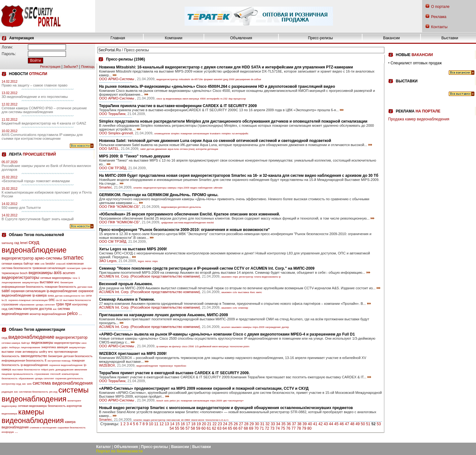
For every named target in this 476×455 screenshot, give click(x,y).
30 (257, 424)
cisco (159, 99)
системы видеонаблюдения (45, 394)
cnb (43, 264)
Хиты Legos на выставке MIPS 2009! (133, 249)
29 (252, 424)
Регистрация (50, 67)
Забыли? (71, 67)
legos (141, 261)
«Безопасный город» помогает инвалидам (36, 181)
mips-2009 (183, 188)
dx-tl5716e (197, 79)
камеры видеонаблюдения (33, 416)
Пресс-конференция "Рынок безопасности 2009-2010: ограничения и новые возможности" (184, 230)
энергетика (49, 347)
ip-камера (39, 295)
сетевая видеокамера (33, 406)
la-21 (4, 300)
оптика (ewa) (187, 149)
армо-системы (49, 258)
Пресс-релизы (320, 38)
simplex (175, 134)
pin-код (53, 392)
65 (230, 428)
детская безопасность (78, 356)
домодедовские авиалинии (71, 370)
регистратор (246, 277)
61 (209, 428)
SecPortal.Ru (110, 50)
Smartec (105, 187)
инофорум (8, 432)
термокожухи (10, 273)
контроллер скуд (11, 384)
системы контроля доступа (30, 309)
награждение (273, 327)
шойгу (43, 352)
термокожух (166, 366)
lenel (24, 243)
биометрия (67, 282)
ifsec (252, 292)
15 (177, 424)
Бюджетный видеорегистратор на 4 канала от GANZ (44, 123)
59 (198, 428)
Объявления (241, 38)
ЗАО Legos (108, 261)
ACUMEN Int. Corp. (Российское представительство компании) (150, 276)
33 (273, 424)
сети (89, 296)
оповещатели (162, 134)
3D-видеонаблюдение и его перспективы (35, 97)
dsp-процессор (237, 99)
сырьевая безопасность (71, 428)
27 (241, 424)
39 (305, 424)
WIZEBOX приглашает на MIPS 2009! (133, 354)
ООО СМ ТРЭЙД (113, 168)
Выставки (450, 38)
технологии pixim (240, 346)
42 (320, 424)
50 (363, 424)
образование (27, 305)
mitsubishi (185, 79)
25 (230, 424)
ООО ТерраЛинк (112, 114)
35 (283, 424)
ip (280, 277)
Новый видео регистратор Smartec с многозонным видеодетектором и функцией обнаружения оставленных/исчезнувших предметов (226, 408)
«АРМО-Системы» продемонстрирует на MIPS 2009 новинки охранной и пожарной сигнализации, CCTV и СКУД (204, 388)
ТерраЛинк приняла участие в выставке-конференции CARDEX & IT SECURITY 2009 (178, 106)
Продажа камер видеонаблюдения (419, 119)
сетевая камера (12, 264)
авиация (62, 347)
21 (209, 424)
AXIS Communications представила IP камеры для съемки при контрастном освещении (42, 137)
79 (304, 428)
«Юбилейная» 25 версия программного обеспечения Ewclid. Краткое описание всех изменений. (189, 214)
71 (262, 428)
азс (55, 309)
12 (162, 424)
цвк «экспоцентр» (233, 401)
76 (288, 428)
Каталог (104, 447)
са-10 (59, 300)
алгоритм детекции (207, 149)
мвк (37, 264)
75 (283, 428)
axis (58, 272)
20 (204, 424)
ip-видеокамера (173, 99)
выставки (46, 282)
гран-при (87, 268)
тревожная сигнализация (49, 268)
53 (379, 424)
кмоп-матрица (191, 99)
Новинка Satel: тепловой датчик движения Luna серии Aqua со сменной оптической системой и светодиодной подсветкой (215, 141)
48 (352, 424)
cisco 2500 (188, 346)
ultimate (218, 188)
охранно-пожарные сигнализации (28, 300)
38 (299, 424)
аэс (16, 392)
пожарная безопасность (61, 287)
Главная (118, 38)
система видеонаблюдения (63, 383)
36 (289, 424)
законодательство (34, 356)
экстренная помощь (59, 361)
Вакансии (391, 38)
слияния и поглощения (43, 428)
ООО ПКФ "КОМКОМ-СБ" (119, 207)
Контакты (439, 27)
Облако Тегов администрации (37, 330)
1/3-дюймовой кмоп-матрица (212, 346)
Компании (174, 38)
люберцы (14, 347)
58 (193, 428)
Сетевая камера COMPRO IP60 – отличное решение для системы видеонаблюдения (44, 110)
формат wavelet (213, 79)
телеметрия (73, 268)
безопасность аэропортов (65, 406)
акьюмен (226, 277)
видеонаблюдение (34, 250)
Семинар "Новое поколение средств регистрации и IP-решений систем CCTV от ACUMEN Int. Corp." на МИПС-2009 (207, 268)
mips (155, 261)
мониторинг (74, 401)
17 (188, 424)
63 (219, 428)
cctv (235, 292)
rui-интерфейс (240, 134)
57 (188, 428)
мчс (57, 282)
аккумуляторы (30, 282)
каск (84, 343)
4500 (203, 99)
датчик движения (156, 149)
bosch (24, 273)
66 (235, 428)
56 (182, 428)
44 (331, 424)
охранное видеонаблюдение (66, 365)
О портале (440, 7)
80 (309, 428)
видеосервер (9, 406)
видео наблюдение (202, 188)
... (80, 314)
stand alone (198, 420)
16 (183, 424)
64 (225, 428)
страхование (10, 304)
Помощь (88, 67)
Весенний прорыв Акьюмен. (126, 284)
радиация (7, 392)
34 (278, 424)
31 (262, 424)
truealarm (215, 134)
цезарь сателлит (45, 305)
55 (177, 428)
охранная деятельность (69, 378)
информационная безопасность (23, 287)
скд (17, 243)
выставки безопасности (77, 300)
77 (293, 428)
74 (278, 428)
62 (214, 428)
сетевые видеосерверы (56, 278)
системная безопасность (34, 392)
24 (225, 424)
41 (315, 424)
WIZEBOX (107, 365)
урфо (5, 347)
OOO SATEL (109, 149)
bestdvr (50, 264)
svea (51, 296)
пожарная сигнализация (195, 134)
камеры (172, 188)
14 (172, 424)
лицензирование (11, 282)
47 (347, 424)
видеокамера (9, 414)
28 (246, 424)
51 (368, 424)
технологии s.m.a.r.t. (217, 420)
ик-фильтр (175, 346)
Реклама (439, 17)
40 (310, 424)
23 (220, 424)
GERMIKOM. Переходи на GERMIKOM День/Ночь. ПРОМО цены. (159, 195)
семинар (243, 308)
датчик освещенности (68, 296)
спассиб (61, 264)
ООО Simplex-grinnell (116, 133)
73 (272, 428)
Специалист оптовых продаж (416, 63)
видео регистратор (154, 420)
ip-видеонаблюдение (62, 291)
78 (299, 428)
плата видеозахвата (266, 277)
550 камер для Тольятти (21, 208)
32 (267, 424)
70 (256, 428)
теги (75, 278)
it (46, 360)
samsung (7, 243)
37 (294, 424)
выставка (244, 292)
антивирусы (30, 352)
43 (326, 424)
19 (199, 424)
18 (193, 424)
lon (83, 296)
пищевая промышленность (17, 374)
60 (203, 428)
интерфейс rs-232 (217, 99)
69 (251, 428)
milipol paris (48, 370)
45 (336, 424)
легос (148, 261)
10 (151, 424)
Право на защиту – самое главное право (35, 85)
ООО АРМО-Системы (117, 79)
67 (241, 428)
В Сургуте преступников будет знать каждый (38, 219)
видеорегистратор (18, 258)
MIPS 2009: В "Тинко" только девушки (134, 156)
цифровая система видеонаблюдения (183, 223)
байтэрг (29, 264)
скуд (34, 242)
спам (18, 352)
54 (172, 428)
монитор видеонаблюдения (48, 314)
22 (215, 424)
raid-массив (173, 420)
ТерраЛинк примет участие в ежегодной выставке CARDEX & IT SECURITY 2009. (174, 373)
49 (358, 424)
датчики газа (85, 287)
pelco (72, 313)
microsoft (55, 374)
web (29, 384)
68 (246, 428)
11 (156, 424)
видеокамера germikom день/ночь (181, 207)
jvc (178, 401)
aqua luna (173, 149)
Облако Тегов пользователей (36, 235)
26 (236, 424)
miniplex (226, 134)
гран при (64, 304)
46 (342, 424)
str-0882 (185, 420)
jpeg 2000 (229, 79)
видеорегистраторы (20, 277)
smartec (73, 258)
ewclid (210, 223)
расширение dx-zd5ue (248, 79)
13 (167, 424)
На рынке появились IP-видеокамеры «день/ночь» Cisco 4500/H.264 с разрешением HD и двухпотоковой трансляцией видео (217, 87)
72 (267, 428)
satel (6, 291)
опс (52, 300)
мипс (259, 292)
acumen (69, 273)
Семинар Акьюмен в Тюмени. (127, 299)
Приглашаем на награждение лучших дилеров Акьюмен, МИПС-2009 (163, 315)
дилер (285, 327)
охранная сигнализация (28, 291)
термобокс (180, 366)
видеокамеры (41, 273)
